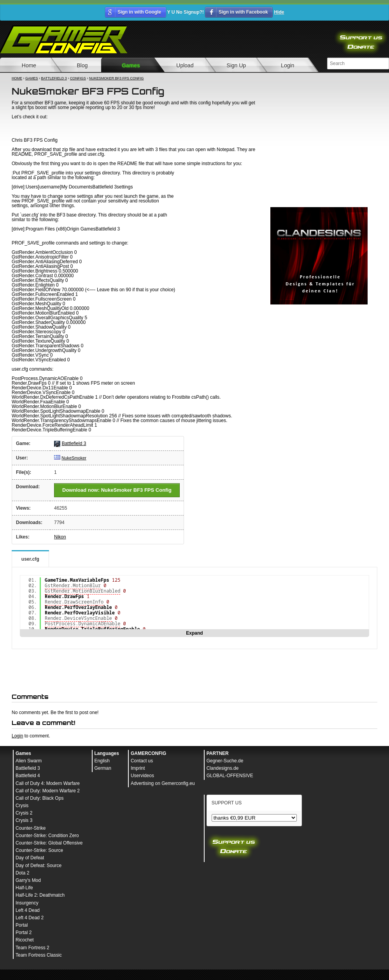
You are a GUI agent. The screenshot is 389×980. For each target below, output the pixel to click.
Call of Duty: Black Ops (39, 798)
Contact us (142, 761)
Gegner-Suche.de (225, 761)
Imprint (138, 768)
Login (287, 65)
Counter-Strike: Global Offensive (49, 843)
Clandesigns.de (223, 768)
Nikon (60, 537)
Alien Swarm (29, 761)
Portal (22, 925)
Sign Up (237, 65)
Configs (78, 78)
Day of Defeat (30, 858)
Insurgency (27, 903)
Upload (185, 65)
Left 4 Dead (28, 910)
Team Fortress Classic (39, 955)
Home (17, 78)
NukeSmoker (74, 458)
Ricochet (25, 940)
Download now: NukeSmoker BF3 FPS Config (117, 490)
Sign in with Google (139, 12)
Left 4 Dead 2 (30, 918)
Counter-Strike (31, 828)
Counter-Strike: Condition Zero (47, 836)
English (102, 761)
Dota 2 (22, 873)
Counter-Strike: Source (39, 850)
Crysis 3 (24, 820)
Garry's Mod (28, 880)
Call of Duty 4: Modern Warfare (48, 783)
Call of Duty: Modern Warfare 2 (48, 791)
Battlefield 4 (28, 776)
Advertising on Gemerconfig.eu (163, 783)
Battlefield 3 (54, 78)
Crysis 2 (24, 813)
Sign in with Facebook (243, 12)
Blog (82, 65)
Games (131, 65)
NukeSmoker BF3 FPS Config (117, 78)
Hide (279, 12)
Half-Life (24, 888)
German (103, 768)
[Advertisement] (319, 154)
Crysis (22, 806)
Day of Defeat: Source (39, 866)
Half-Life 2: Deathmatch (40, 895)
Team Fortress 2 (32, 948)
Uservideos (142, 776)
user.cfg (30, 559)
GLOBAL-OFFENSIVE (230, 776)
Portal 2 (24, 932)
